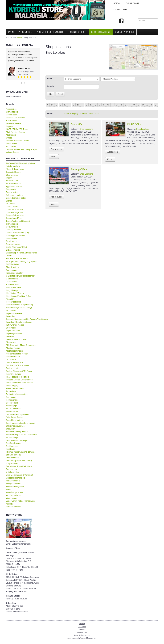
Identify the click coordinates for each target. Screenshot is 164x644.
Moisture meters (13, 348)
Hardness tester (13, 285)
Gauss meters (12, 279)
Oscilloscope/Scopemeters (17, 365)
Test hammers (12, 446)
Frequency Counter (14, 273)
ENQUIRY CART (132, 3)
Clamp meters (12, 224)
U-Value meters (13, 472)
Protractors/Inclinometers (17, 394)
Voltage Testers (13, 152)
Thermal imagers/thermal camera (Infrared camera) (20, 453)
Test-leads (10, 449)
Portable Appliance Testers (17, 141)
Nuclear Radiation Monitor (17, 354)
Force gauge (11, 270)
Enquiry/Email (120, 10)
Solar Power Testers (15, 417)
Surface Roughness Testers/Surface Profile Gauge (21, 436)
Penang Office (79, 169)
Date (97, 114)
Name (66, 114)
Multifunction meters (15, 351)
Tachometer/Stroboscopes (17, 440)
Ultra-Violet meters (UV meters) (19, 475)
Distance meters (13, 250)
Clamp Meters (12, 112)
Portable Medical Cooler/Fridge (19, 380)
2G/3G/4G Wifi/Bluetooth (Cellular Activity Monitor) (20, 165)
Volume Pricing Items (15, 487)
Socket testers (12, 412)
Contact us (82, 627)
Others (9, 138)
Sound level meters (14, 420)
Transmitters (11, 469)
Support (9, 178)
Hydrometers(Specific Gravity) (19, 308)
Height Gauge (12, 290)
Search (117, 3)
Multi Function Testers (15, 132)
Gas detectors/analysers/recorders (21, 276)
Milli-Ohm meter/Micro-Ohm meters (21, 345)
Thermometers (12, 458)
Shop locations (101, 32)
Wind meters (11, 498)
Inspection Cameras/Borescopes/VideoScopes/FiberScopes (23, 318)
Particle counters (13, 368)
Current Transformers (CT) (17, 233)
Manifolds (10, 337)
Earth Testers (12, 121)
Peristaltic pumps (13, 374)
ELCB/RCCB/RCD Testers (17, 259)
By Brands (10, 204)
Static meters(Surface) (16, 426)
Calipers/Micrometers (15, 215)
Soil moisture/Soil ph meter (18, 414)
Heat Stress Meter (14, 287)
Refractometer (12, 400)
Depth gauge (12, 241)
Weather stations (13, 495)
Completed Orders (13, 172)
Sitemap (82, 624)
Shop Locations (12, 175)
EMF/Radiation (12, 264)
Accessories (11, 109)
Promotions (11, 391)
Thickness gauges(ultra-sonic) (19, 461)
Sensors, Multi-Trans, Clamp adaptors (22, 149)
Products (25, 32)
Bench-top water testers (16, 198)
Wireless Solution (14, 507)
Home (19, 38)
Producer (84, 114)
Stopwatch (11, 429)
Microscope (11, 342)
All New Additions (14, 184)
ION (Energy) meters (15, 325)
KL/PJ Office (134, 124)
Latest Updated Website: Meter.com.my (82, 638)
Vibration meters (13, 481)
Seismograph (12, 406)
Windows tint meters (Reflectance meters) (20, 502)
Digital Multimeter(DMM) (16, 247)
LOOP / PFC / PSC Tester (17, 129)
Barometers (11, 189)
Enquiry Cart (82, 632)
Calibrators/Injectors (15, 212)
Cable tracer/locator (14, 210)
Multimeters (11, 135)
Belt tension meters (14, 195)
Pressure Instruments (15, 388)
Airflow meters (12, 181)
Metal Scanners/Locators (17, 339)
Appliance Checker (14, 186)
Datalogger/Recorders (15, 236)
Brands (9, 201)
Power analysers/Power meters (19, 383)
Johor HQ (76, 124)
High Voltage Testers (15, 293)
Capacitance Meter (14, 218)
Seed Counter (12, 403)
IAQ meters (11, 311)
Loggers (10, 126)
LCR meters (11, 328)
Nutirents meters (13, 357)
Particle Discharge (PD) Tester (19, 371)
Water (9, 489)
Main (11, 32)
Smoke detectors (13, 409)
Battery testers (12, 192)
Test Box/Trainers (14, 443)
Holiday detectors (14, 302)
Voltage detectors (14, 484)
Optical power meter (15, 362)
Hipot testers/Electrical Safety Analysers (19, 298)
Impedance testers (14, 313)
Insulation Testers (14, 123)
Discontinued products (16, 118)
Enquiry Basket (125, 32)
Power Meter (12, 144)
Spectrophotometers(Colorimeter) (20, 423)
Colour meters (12, 227)
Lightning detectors (14, 334)
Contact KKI (78, 32)
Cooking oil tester (14, 230)
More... (54, 156)
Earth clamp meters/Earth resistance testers (22, 254)
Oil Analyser (11, 360)
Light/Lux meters (13, 331)
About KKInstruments (51, 32)
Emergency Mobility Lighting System (22, 261)
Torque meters (12, 463)
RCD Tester (11, 147)
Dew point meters (14, 244)
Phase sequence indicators (18, 377)
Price (91, 114)
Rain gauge (11, 397)
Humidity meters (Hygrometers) (19, 305)
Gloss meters (12, 282)
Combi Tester (12, 115)
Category (74, 114)
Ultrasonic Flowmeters (16, 478)
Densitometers (12, 238)
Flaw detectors (12, 267)
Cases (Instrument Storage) (18, 221)
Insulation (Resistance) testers (19, 322)
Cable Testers (12, 207)
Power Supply (12, 386)
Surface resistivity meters (17, 432)
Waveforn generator (15, 492)
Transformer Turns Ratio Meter (19, 466)
